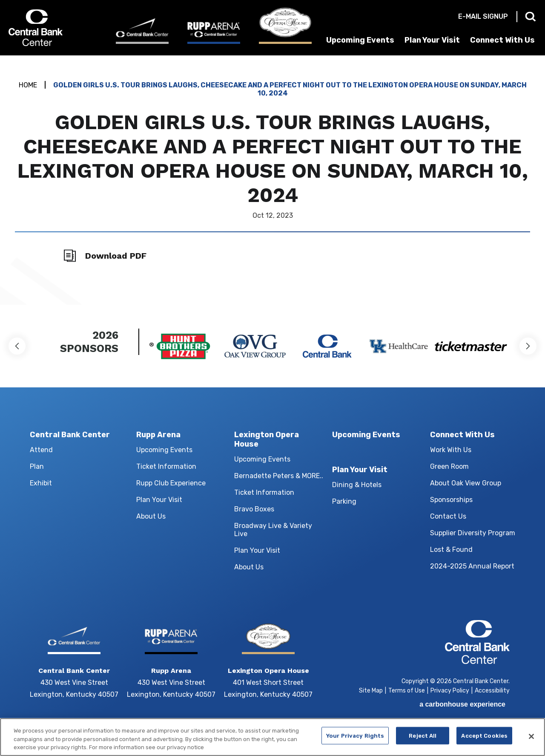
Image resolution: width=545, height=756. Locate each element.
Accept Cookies (484, 741)
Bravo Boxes (254, 509)
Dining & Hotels (357, 485)
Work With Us (451, 450)
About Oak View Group (466, 483)
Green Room (449, 466)
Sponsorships (451, 500)
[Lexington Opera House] (285, 26)
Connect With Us (502, 40)
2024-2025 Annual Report (472, 566)
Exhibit (41, 483)
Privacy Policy (450, 691)
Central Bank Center (54, 28)
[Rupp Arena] (214, 32)
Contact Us (448, 516)
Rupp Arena (158, 435)
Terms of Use (407, 691)
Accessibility (492, 691)
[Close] (531, 742)
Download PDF (116, 256)
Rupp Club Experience (171, 483)
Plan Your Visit (432, 40)
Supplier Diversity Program (473, 533)
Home (28, 85)
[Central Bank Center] (142, 31)
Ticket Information (166, 466)
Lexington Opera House (267, 439)
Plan (37, 466)
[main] (272, 180)
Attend (41, 450)
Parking (344, 501)
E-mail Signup (483, 16)
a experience (462, 704)
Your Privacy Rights (355, 741)
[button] (17, 346)
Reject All (423, 741)
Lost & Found (451, 550)
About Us (151, 516)
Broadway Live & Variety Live (273, 530)
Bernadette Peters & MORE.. (279, 476)
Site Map (371, 691)
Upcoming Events (360, 40)
